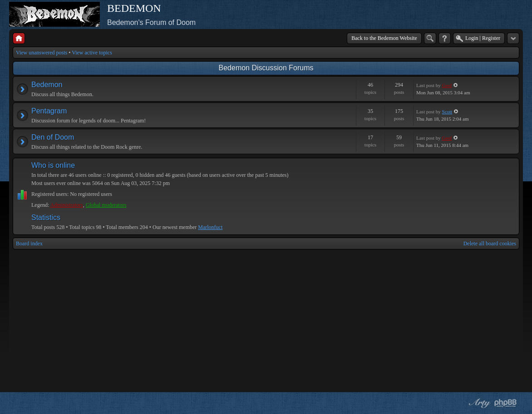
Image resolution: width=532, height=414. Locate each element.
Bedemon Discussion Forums (266, 68)
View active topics (92, 53)
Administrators (67, 205)
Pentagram (49, 111)
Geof (447, 85)
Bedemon (47, 85)
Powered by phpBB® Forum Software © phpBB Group (506, 403)
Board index (29, 244)
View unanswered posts (42, 53)
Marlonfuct (210, 227)
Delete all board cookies (490, 244)
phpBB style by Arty (478, 403)
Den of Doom (53, 137)
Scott (447, 112)
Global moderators (106, 205)
